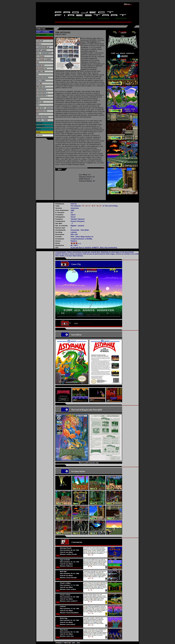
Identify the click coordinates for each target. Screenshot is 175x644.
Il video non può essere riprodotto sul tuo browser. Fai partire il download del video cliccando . (89, 294)
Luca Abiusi (62, 34)
